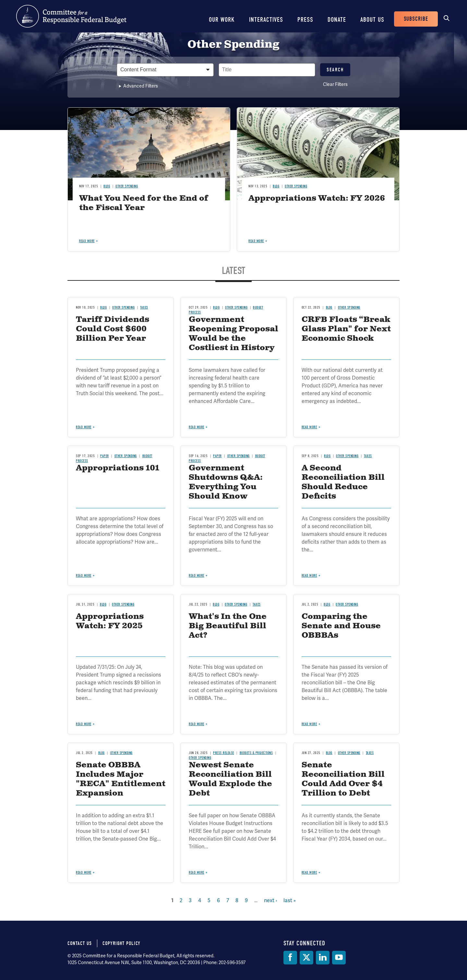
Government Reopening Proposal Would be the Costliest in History (233, 334)
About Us (372, 20)
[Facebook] (290, 958)
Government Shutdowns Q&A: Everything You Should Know (226, 482)
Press (305, 20)
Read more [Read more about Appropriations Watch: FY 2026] (256, 241)
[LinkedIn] (323, 958)
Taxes (144, 307)
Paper (105, 456)
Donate (337, 20)
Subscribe (416, 19)
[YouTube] (339, 958)
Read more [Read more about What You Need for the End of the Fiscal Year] (87, 241)
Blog (107, 186)
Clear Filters (335, 84)
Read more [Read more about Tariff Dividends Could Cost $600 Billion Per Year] (84, 427)
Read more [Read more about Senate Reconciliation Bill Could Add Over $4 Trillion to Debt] (309, 873)
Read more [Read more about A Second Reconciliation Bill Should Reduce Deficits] (309, 576)
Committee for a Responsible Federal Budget (71, 16)
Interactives (266, 20)
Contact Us (80, 943)
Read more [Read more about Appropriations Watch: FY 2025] (84, 724)
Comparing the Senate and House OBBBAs (341, 626)
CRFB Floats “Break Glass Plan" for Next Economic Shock (346, 329)
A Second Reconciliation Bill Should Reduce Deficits (343, 482)
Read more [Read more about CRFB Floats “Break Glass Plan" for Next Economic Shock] (309, 427)
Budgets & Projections (256, 753)
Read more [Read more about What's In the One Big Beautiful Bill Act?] (197, 724)
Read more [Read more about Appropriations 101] (84, 576)
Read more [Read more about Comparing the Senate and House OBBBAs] (309, 724)
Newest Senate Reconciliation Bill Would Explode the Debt (230, 779)
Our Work (222, 20)
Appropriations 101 (118, 468)
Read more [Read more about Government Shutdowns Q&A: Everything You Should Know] (197, 576)
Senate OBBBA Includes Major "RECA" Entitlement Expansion (121, 779)
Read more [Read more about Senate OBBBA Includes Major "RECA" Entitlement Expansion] (84, 873)
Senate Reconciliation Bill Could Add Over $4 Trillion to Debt (343, 779)
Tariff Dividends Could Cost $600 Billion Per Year (113, 329)
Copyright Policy (121, 943)
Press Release (224, 753)
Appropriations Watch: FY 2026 (317, 198)
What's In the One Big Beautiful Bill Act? (228, 626)
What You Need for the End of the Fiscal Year (144, 203)
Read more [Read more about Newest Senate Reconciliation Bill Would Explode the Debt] (197, 873)
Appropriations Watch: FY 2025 (110, 621)
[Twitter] (306, 958)
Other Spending (127, 186)
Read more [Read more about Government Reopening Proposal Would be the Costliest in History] (197, 427)
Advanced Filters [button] (141, 86)
